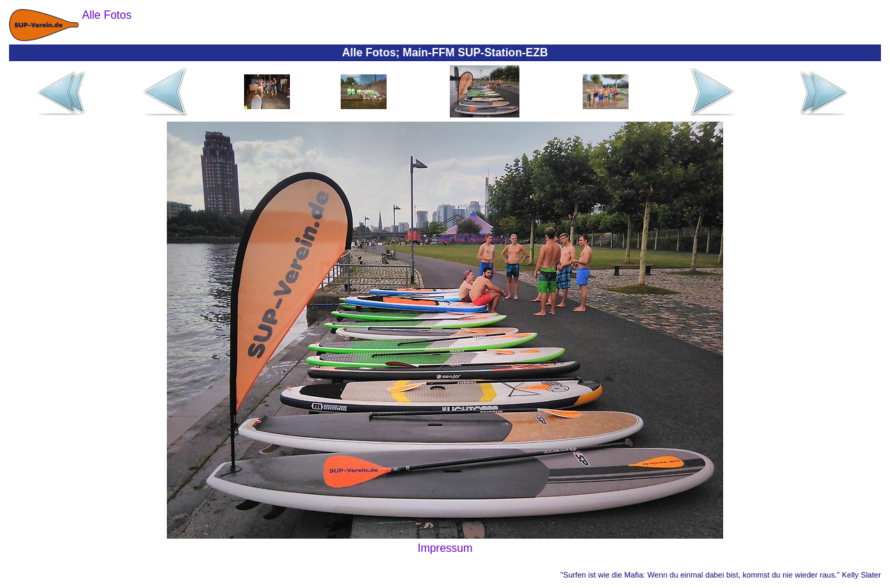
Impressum (445, 548)
